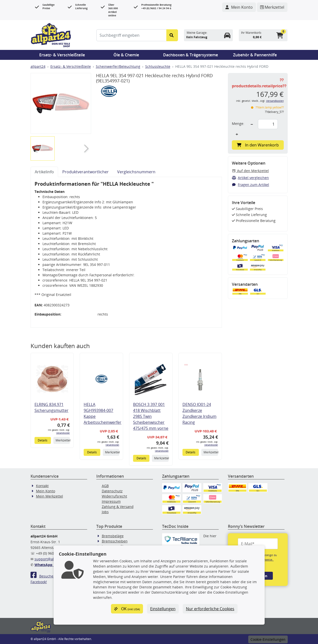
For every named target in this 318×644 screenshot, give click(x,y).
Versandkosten (63, 433)
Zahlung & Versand (118, 507)
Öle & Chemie (126, 55)
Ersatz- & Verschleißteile (62, 55)
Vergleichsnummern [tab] (136, 172)
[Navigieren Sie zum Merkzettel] (272, 7)
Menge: (238, 124)
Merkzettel (63, 440)
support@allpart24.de (53, 559)
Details (43, 440)
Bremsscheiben (115, 541)
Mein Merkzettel (50, 496)
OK (127, 609)
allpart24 (38, 66)
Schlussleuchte (158, 66)
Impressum (111, 501)
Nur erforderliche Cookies (210, 609)
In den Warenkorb (258, 145)
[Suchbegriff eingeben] (131, 35)
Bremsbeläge (113, 536)
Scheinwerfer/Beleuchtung (118, 66)
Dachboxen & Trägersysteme (191, 55)
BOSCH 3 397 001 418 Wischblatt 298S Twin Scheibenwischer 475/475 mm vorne (151, 416)
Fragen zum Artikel (251, 185)
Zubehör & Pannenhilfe (255, 55)
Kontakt (42, 486)
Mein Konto (46, 491)
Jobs (105, 512)
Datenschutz (112, 491)
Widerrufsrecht (114, 496)
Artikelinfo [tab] (44, 172)
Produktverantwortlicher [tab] (86, 172)
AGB (105, 486)
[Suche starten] (172, 35)
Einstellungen (163, 609)
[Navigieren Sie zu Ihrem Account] (239, 7)
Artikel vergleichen (250, 178)
